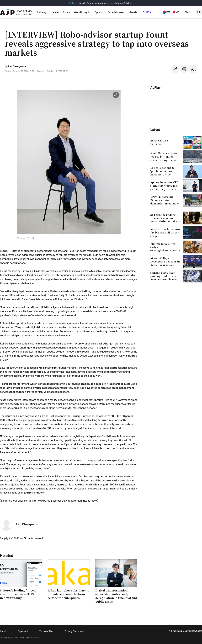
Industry (42, 12)
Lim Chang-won (27, 524)
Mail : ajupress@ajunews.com (187, 631)
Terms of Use (46, 631)
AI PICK (147, 12)
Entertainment (116, 12)
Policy (66, 12)
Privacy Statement (74, 631)
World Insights (82, 12)
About (3, 631)
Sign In (188, 12)
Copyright (23, 631)
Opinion (99, 12)
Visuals (133, 12)
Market (55, 12)
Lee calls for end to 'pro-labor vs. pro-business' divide (105, 3)
